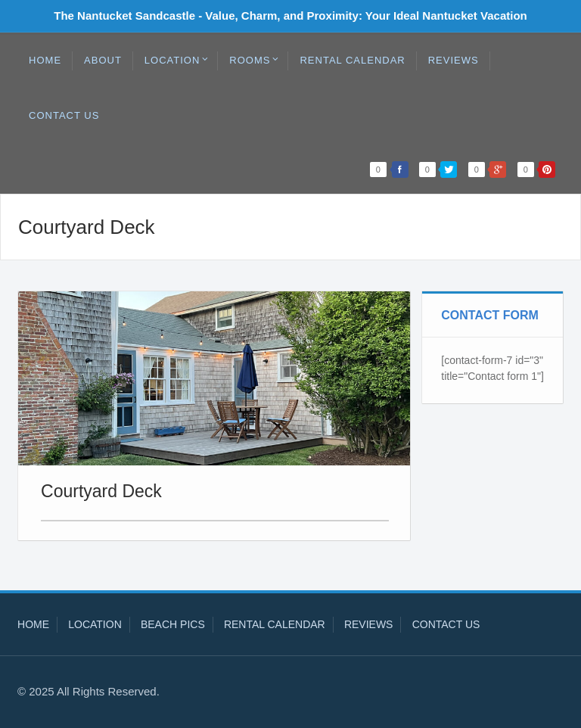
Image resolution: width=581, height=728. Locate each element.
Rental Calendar (352, 60)
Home (45, 60)
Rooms (254, 60)
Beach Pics (173, 624)
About (103, 60)
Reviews (454, 60)
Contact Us (64, 115)
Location (177, 60)
